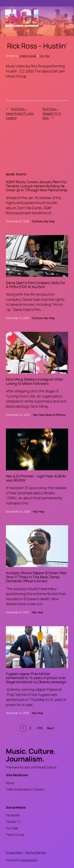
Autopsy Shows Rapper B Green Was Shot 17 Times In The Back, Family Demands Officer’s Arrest (36, 577)
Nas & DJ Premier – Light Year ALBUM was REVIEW (36, 478)
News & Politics (56, 415)
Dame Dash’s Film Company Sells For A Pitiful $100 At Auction (36, 285)
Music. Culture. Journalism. (31, 755)
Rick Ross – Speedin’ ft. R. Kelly (52, 113)
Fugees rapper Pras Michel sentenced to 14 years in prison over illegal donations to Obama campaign (36, 678)
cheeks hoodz (28, 56)
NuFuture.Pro (30, 860)
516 (40, 728)
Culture (37, 221)
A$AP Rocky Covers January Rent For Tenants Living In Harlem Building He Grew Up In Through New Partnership (37, 186)
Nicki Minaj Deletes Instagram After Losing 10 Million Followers (35, 381)
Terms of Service (35, 852)
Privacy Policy (14, 852)
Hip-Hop (44, 56)
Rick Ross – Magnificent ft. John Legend (20, 113)
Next (51, 728)
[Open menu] (68, 18)
